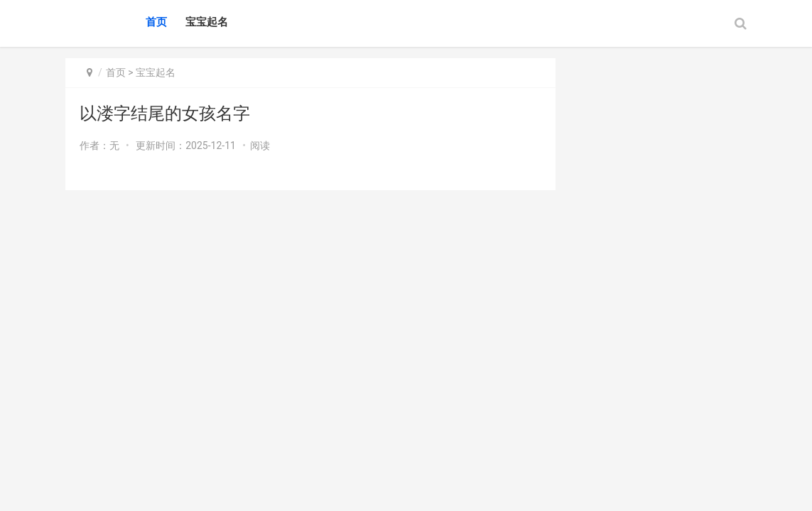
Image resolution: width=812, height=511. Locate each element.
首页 (156, 22)
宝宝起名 (207, 22)
